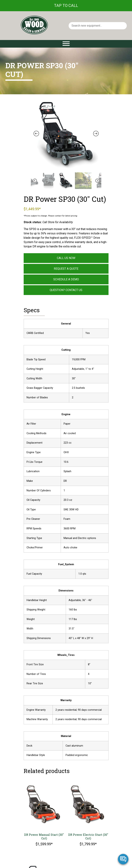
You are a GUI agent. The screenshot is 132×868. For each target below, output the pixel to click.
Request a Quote (66, 269)
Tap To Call (66, 6)
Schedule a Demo (66, 279)
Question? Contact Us (66, 290)
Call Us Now (66, 258)
